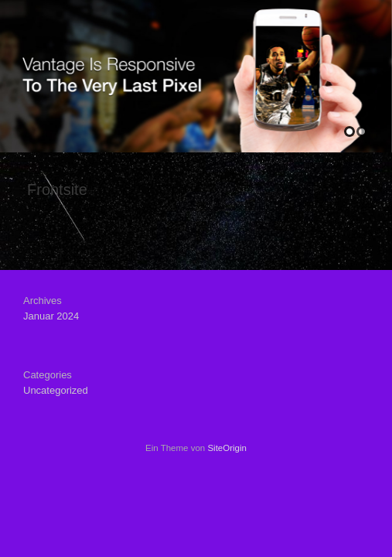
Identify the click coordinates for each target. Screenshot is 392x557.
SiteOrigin (227, 448)
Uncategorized (56, 390)
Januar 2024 (51, 316)
